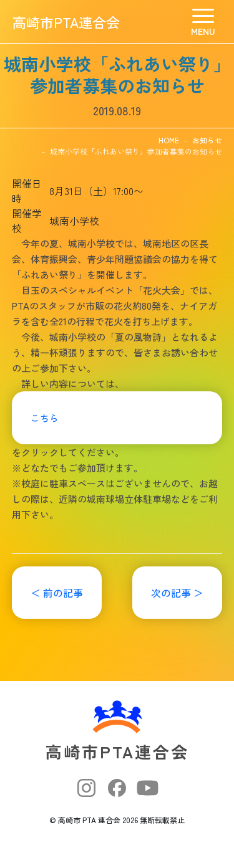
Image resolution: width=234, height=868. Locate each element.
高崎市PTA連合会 (66, 22)
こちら (45, 418)
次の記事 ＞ (177, 593)
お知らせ (207, 140)
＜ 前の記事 (57, 593)
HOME (169, 140)
